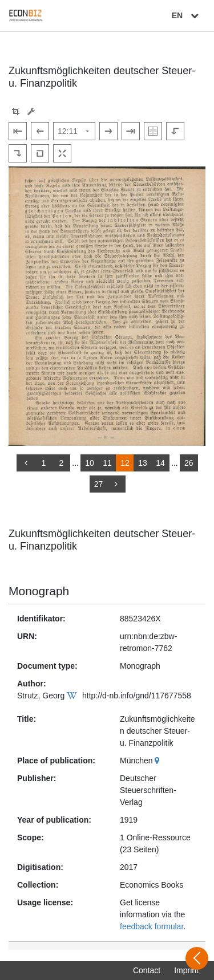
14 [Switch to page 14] (160, 463)
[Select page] (74, 131)
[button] (16, 111)
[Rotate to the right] (18, 153)
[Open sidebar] (197, 958)
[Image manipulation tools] (31, 111)
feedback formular (152, 926)
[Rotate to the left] (175, 131)
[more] (116, 484)
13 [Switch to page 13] (143, 463)
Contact (147, 970)
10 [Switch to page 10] (90, 463)
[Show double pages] (153, 131)
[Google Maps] (158, 761)
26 (189, 463)
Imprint (186, 970)
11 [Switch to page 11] (107, 463)
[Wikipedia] (73, 696)
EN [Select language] (187, 15)
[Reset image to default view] (40, 153)
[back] (26, 463)
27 (99, 484)
